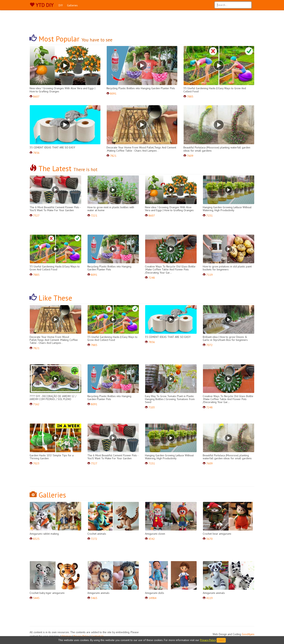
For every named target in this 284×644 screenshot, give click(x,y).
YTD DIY (42, 5)
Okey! (221, 640)
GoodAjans (248, 634)
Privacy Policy (208, 640)
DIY (61, 5)
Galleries (72, 5)
